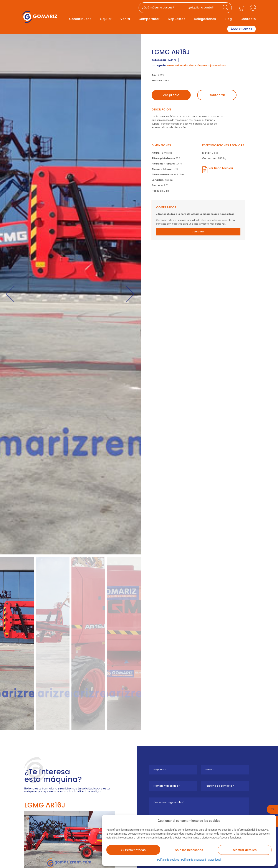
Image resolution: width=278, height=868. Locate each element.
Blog (228, 19)
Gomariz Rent (80, 19)
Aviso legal (214, 860)
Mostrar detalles (245, 850)
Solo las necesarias (189, 850)
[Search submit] (226, 8)
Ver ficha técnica (221, 168)
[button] (10, 294)
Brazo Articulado (177, 65)
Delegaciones (205, 19)
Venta (125, 19)
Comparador (149, 19)
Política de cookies (168, 860)
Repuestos (177, 19)
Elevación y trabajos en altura (207, 65)
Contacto (248, 19)
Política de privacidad (194, 860)
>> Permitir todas (133, 850)
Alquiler (106, 19)
